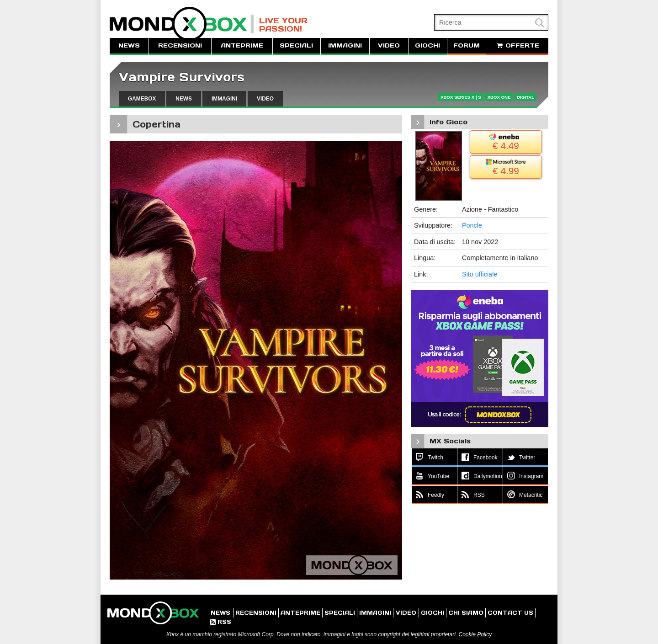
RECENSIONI (180, 45)
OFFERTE (517, 45)
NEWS (129, 45)
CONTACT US (510, 613)
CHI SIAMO (466, 613)
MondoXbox (182, 24)
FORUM (467, 45)
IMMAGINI (345, 45)
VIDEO (389, 45)
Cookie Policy (475, 634)
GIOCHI (427, 45)
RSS (221, 622)
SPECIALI (296, 45)
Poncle (472, 225)
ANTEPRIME (242, 45)
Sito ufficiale (480, 274)
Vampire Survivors (182, 77)
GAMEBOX (142, 99)
